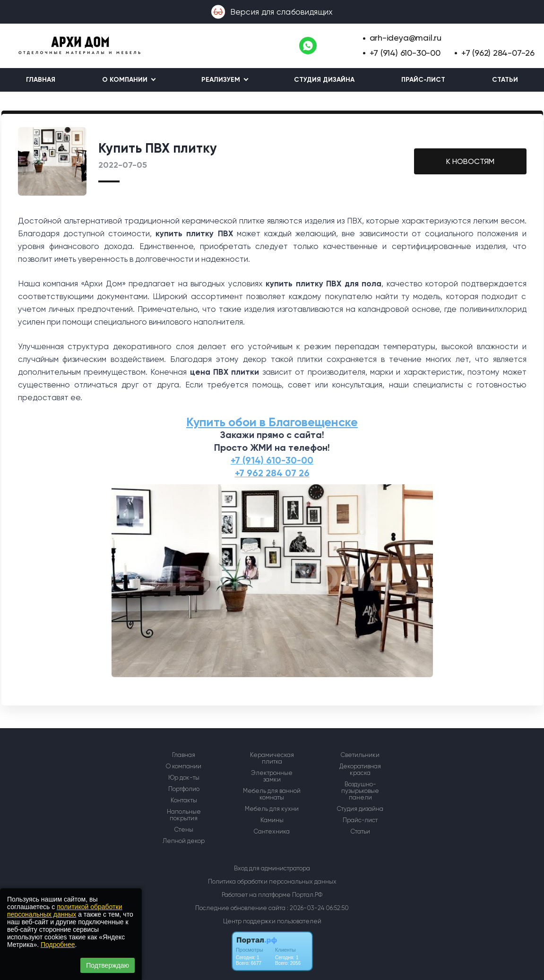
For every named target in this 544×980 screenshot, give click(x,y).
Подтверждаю (108, 965)
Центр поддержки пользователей (272, 921)
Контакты (184, 800)
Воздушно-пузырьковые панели (360, 791)
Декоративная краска (360, 770)
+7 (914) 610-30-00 (405, 53)
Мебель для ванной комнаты (272, 794)
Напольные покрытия (184, 815)
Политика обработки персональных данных (272, 881)
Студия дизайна (324, 80)
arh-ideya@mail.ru (406, 38)
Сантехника (272, 832)
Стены (184, 830)
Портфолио (184, 789)
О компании (184, 766)
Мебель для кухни (272, 809)
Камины (272, 820)
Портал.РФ (307, 895)
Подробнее (58, 945)
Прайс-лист (423, 80)
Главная (41, 80)
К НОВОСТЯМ (470, 161)
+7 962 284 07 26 (272, 473)
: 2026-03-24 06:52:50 (318, 908)
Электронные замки (272, 776)
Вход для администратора (272, 868)
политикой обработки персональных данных (65, 911)
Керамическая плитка (272, 758)
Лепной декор (184, 841)
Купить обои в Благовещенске (272, 422)
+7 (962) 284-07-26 (498, 53)
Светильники (360, 755)
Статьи (505, 80)
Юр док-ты (184, 778)
